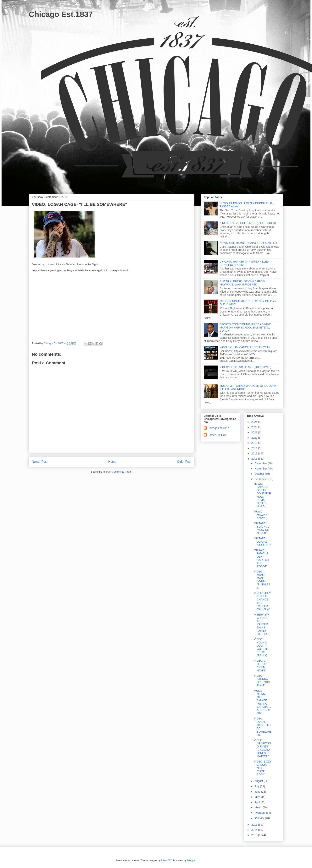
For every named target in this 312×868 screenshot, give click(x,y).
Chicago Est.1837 (61, 14)
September (261, 479)
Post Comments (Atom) (119, 472)
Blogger (191, 860)
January (260, 818)
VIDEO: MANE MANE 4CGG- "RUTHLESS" (262, 580)
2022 (255, 427)
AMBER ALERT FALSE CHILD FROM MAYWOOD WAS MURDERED (242, 283)
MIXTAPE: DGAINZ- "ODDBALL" (263, 542)
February (260, 813)
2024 (255, 422)
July (257, 786)
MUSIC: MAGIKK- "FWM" (261, 515)
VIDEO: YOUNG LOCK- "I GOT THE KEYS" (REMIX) (261, 647)
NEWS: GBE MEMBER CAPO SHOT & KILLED (248, 243)
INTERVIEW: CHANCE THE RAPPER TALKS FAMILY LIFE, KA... (262, 624)
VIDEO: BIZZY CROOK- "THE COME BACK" (263, 768)
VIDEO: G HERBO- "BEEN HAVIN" (261, 665)
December (261, 463)
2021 (255, 432)
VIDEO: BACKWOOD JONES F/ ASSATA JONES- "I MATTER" (262, 748)
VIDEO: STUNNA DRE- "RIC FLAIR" (262, 681)
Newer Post (40, 462)
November (261, 469)
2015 (255, 825)
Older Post (184, 462)
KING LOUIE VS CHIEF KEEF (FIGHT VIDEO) (248, 223)
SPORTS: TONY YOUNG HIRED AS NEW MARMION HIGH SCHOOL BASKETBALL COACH (245, 328)
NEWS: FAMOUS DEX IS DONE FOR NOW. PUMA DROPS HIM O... (262, 495)
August (259, 781)
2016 (255, 459)
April (258, 802)
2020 (255, 438)
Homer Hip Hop (217, 435)
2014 (255, 830)
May (257, 797)
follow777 (166, 860)
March (259, 807)
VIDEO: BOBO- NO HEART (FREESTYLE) (245, 367)
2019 (255, 443)
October (260, 474)
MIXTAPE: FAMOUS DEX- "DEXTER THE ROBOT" (261, 558)
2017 (255, 453)
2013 (255, 835)
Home (112, 462)
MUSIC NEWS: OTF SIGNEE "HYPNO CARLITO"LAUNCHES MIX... (262, 702)
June (258, 792)
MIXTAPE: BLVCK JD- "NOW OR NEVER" (262, 528)
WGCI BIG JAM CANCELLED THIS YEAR (245, 347)
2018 (255, 448)
